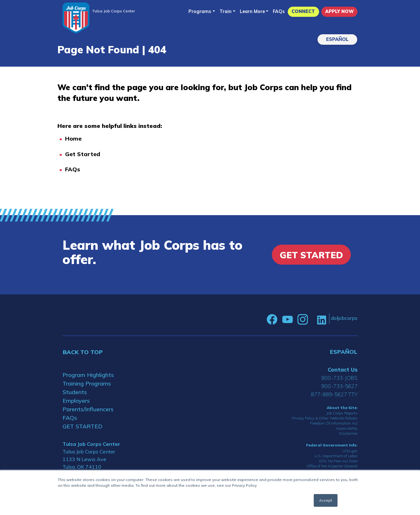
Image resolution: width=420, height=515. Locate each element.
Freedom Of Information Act (334, 423)
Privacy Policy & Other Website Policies (325, 418)
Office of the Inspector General (332, 466)
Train (226, 11)
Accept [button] (326, 500)
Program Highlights (88, 375)
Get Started (83, 154)
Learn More (252, 11)
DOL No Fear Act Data (338, 461)
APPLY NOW (339, 11)
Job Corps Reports (342, 413)
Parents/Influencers (88, 409)
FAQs (279, 11)
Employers (76, 401)
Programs (200, 11)
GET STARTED (82, 426)
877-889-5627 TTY (334, 394)
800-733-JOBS (339, 378)
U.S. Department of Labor (336, 456)
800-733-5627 (339, 386)
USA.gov (350, 451)
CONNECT (303, 11)
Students (75, 392)
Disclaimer (348, 433)
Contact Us (343, 370)
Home (73, 139)
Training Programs (87, 383)
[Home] (76, 18)
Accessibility (347, 428)
